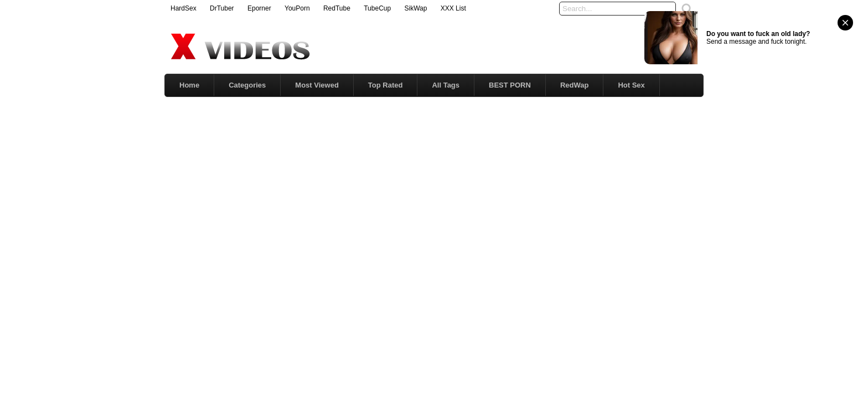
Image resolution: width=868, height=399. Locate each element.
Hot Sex (631, 85)
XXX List (453, 8)
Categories (247, 85)
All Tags (446, 85)
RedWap (575, 85)
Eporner (259, 8)
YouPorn (297, 8)
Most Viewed (317, 85)
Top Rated (386, 85)
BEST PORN (510, 85)
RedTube (337, 8)
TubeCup (377, 8)
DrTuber (222, 8)
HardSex (184, 8)
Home (189, 85)
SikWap (415, 8)
